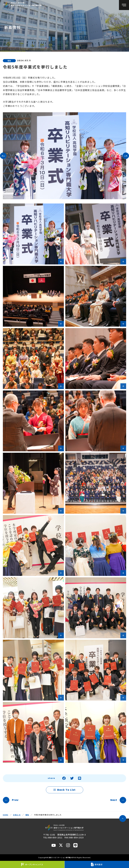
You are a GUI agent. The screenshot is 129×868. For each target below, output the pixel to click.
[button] (3, 156)
